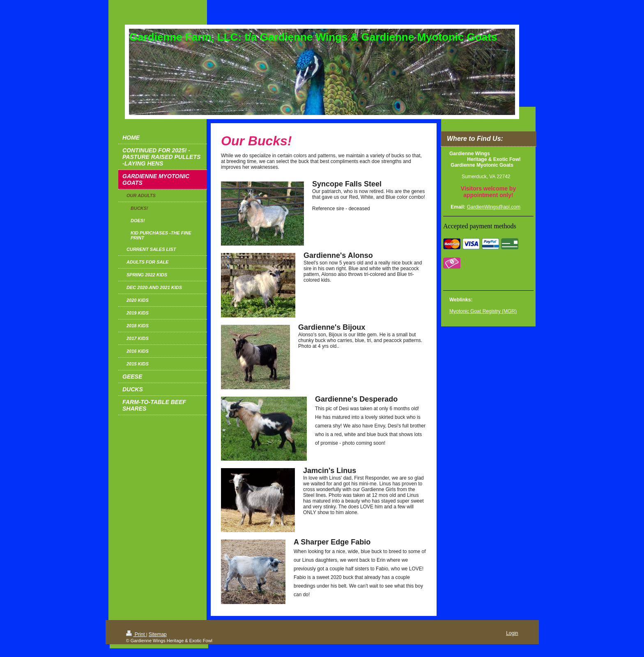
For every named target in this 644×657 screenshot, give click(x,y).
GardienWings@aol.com (494, 207)
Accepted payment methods (480, 226)
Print (136, 634)
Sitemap (158, 634)
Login (512, 633)
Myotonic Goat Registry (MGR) (483, 311)
